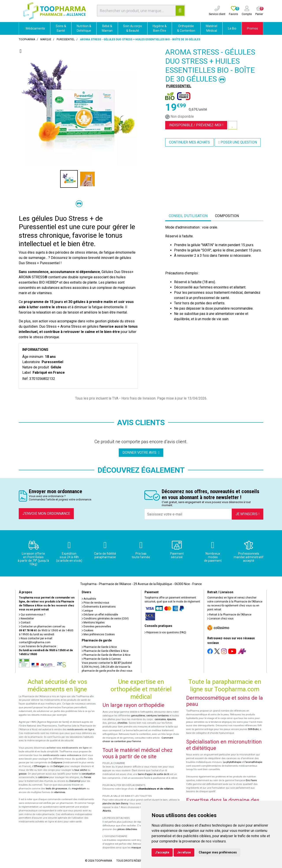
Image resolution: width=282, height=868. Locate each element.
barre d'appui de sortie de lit (154, 774)
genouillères (138, 716)
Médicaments (34, 28)
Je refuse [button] (184, 852)
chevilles (122, 723)
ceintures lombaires (158, 716)
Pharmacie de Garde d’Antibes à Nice (105, 651)
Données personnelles (96, 626)
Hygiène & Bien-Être (160, 28)
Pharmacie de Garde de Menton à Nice (106, 655)
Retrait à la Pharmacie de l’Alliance (229, 615)
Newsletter (26, 619)
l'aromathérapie (253, 762)
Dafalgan (59, 766)
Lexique (87, 611)
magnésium (79, 789)
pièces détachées (127, 829)
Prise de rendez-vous (96, 603)
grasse (23, 774)
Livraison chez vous (220, 619)
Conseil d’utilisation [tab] (188, 216)
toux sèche (81, 770)
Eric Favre (251, 780)
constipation (88, 774)
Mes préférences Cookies (98, 634)
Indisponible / (196, 125)
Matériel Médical (211, 28)
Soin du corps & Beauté (133, 28)
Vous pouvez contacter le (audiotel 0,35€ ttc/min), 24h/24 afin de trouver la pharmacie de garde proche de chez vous (107, 667)
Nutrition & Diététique (84, 28)
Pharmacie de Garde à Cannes (101, 659)
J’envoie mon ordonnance (46, 514)
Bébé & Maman (107, 28)
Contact (25, 623)
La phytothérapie (232, 762)
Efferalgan (40, 766)
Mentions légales (93, 623)
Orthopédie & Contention (186, 28)
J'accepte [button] (162, 852)
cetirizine (43, 777)
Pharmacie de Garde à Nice (99, 647)
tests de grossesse (56, 789)
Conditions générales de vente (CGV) (105, 619)
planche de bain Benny (115, 804)
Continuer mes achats (189, 142)
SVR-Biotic (253, 729)
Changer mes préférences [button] (218, 852)
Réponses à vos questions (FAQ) (165, 632)
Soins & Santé (61, 28)
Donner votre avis (141, 453)
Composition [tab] (227, 216)
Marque (46, 39)
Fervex (88, 777)
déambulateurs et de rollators (156, 789)
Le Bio (232, 28)
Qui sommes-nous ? (32, 615)
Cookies (88, 630)
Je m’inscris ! (248, 514)
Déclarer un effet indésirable (100, 615)
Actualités (89, 599)
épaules (171, 719)
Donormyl (75, 781)
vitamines (60, 792)
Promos (252, 28)
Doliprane (57, 763)
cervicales (160, 719)
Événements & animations (99, 607)
